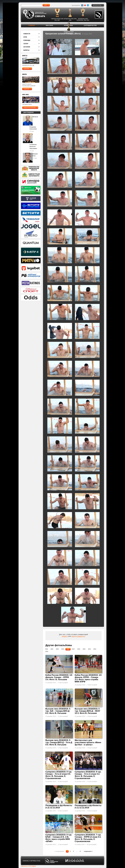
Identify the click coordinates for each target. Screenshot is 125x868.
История (27, 47)
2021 (52, 649)
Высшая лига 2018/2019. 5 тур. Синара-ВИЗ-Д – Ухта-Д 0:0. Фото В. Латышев (59, 742)
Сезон (26, 44)
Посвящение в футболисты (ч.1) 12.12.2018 (88, 807)
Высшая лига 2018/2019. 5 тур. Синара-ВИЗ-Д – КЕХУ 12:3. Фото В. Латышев (87, 711)
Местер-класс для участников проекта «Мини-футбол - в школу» (88, 742)
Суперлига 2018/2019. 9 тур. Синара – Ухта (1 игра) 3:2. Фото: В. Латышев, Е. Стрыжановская (88, 775)
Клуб (25, 37)
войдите (65, 636)
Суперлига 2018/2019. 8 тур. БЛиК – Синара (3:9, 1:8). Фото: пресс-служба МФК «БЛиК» (59, 838)
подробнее (26, 69)
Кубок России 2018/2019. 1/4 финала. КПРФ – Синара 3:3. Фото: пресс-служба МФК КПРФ (88, 678)
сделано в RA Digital (28, 866)
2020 (57, 649)
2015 (84, 649)
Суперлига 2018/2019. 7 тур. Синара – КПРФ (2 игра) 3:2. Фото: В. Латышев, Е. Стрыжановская (88, 838)
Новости (27, 34)
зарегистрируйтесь (78, 636)
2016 (79, 649)
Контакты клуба (97, 5)
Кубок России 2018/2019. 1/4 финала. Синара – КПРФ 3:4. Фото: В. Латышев (59, 677)
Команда (27, 40)
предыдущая (60, 851)
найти (46, 5)
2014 (89, 649)
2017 (73, 649)
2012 (47, 652)
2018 (68, 649)
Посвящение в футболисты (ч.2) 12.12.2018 (59, 807)
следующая (87, 851)
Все (47, 649)
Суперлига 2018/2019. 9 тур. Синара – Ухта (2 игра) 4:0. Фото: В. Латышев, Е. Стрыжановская (59, 775)
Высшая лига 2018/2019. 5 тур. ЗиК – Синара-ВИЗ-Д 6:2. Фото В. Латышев (58, 711)
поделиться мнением (30, 108)
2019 (63, 649)
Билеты (26, 50)
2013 (95, 649)
